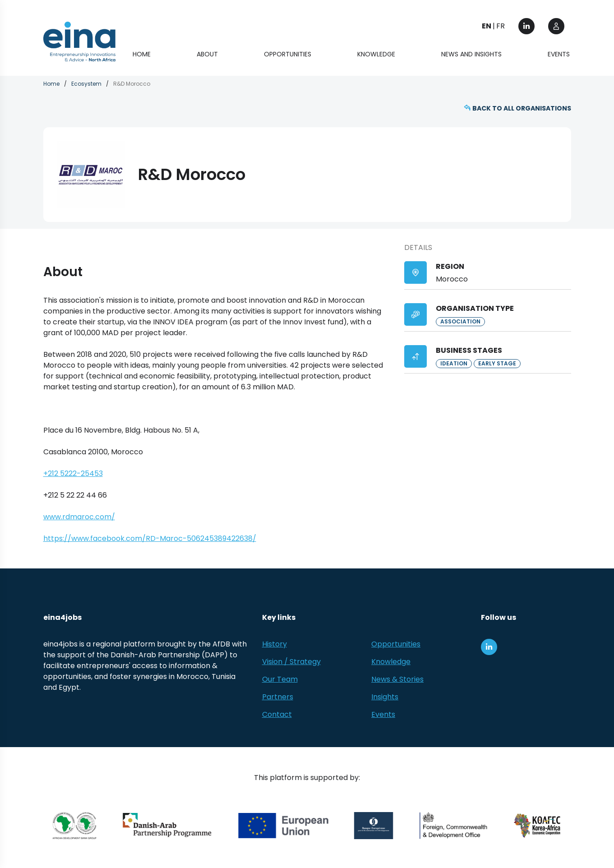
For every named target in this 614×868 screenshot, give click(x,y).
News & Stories (397, 679)
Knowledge (376, 54)
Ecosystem (86, 84)
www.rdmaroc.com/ (79, 517)
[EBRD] (374, 826)
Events (559, 54)
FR (501, 26)
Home (142, 54)
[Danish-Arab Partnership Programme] (168, 826)
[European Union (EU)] (283, 826)
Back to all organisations (522, 108)
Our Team (280, 679)
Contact (277, 714)
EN (487, 26)
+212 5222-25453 (73, 473)
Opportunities (288, 54)
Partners (278, 697)
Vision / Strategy (291, 662)
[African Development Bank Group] (75, 826)
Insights (385, 697)
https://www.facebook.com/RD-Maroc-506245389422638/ (150, 538)
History (275, 644)
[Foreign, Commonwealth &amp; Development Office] (453, 826)
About (207, 54)
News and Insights (471, 54)
